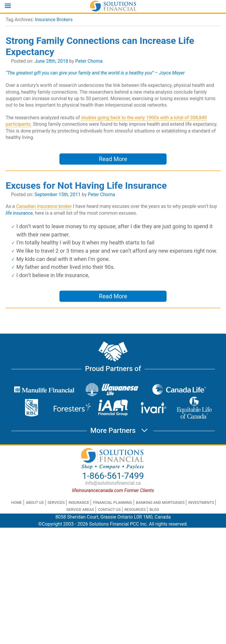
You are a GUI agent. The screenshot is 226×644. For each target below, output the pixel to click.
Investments (201, 503)
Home (17, 503)
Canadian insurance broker (44, 206)
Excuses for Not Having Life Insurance (86, 186)
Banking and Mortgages (160, 503)
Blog (154, 510)
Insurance (79, 503)
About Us (35, 503)
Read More (113, 159)
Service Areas (80, 510)
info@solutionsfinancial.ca (113, 483)
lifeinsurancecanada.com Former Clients (113, 490)
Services (56, 503)
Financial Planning (113, 503)
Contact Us (109, 510)
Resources (135, 510)
